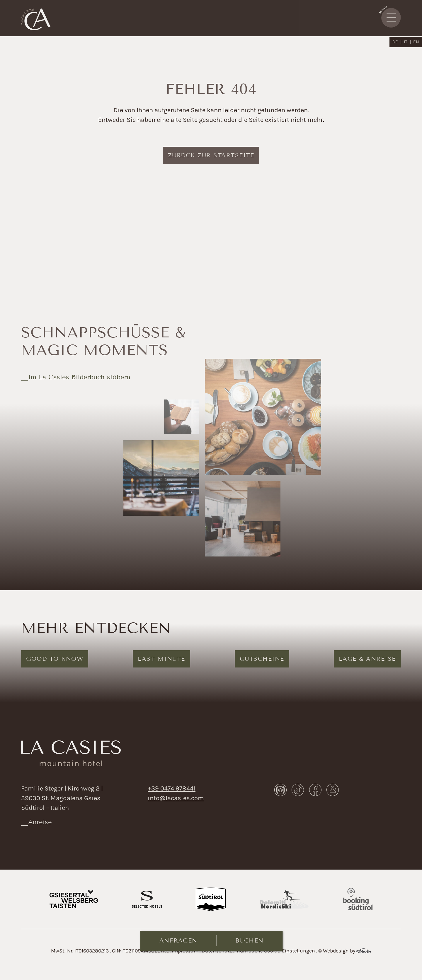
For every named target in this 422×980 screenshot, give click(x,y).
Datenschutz (217, 951)
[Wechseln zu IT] (407, 42)
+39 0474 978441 (172, 788)
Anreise (40, 822)
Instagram (280, 790)
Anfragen (178, 940)
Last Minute (161, 659)
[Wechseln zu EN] (416, 42)
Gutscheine (262, 659)
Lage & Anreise (367, 659)
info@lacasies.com (176, 798)
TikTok (298, 790)
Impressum (185, 951)
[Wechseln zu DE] (397, 42)
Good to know (55, 659)
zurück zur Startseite (211, 155)
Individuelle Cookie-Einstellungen (275, 951)
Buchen (250, 940)
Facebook (315, 790)
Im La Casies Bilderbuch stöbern (79, 377)
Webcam (333, 790)
